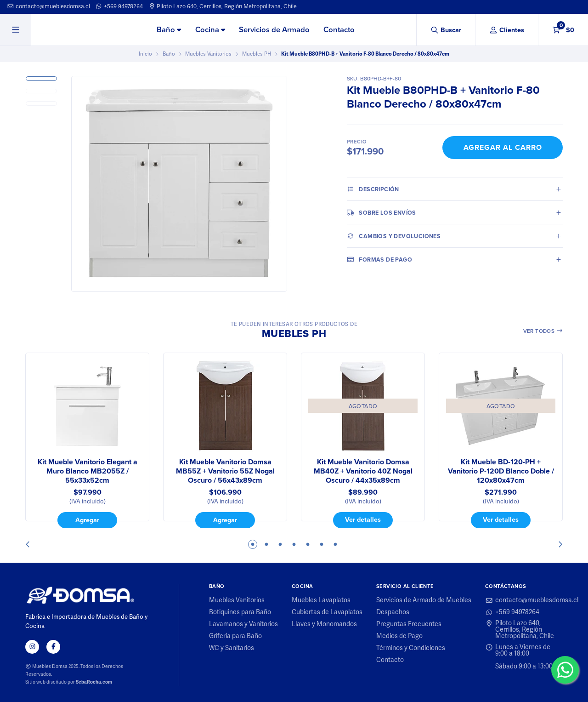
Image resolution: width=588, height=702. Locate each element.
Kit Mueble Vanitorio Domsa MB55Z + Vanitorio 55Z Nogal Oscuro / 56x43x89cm (225, 471)
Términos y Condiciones (411, 648)
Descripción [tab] (373, 189)
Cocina (210, 30)
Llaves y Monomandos (324, 624)
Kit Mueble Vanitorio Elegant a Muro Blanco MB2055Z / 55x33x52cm (88, 471)
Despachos (393, 612)
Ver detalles (363, 519)
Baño (169, 30)
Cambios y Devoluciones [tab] (394, 236)
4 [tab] (294, 544)
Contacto (339, 30)
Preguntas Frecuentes (409, 624)
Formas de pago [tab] (379, 259)
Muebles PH (257, 54)
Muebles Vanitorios (208, 54)
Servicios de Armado (274, 30)
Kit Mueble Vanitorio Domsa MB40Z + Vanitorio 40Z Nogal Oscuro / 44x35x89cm (363, 471)
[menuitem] (169, 30)
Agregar (87, 520)
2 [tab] (266, 544)
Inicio (145, 54)
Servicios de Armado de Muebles (424, 600)
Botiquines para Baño (240, 612)
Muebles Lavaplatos (321, 600)
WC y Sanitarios (232, 648)
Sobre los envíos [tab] (382, 212)
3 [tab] (280, 544)
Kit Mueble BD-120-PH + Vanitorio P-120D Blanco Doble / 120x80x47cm (501, 471)
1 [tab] (253, 544)
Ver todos (543, 331)
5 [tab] (308, 544)
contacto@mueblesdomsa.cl (48, 6)
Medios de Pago (399, 636)
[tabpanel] (87, 440)
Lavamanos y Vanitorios (243, 624)
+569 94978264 (119, 6)
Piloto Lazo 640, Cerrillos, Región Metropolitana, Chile (223, 6)
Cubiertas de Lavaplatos (327, 612)
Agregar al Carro (503, 147)
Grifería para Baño (235, 636)
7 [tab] (335, 544)
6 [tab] (322, 544)
